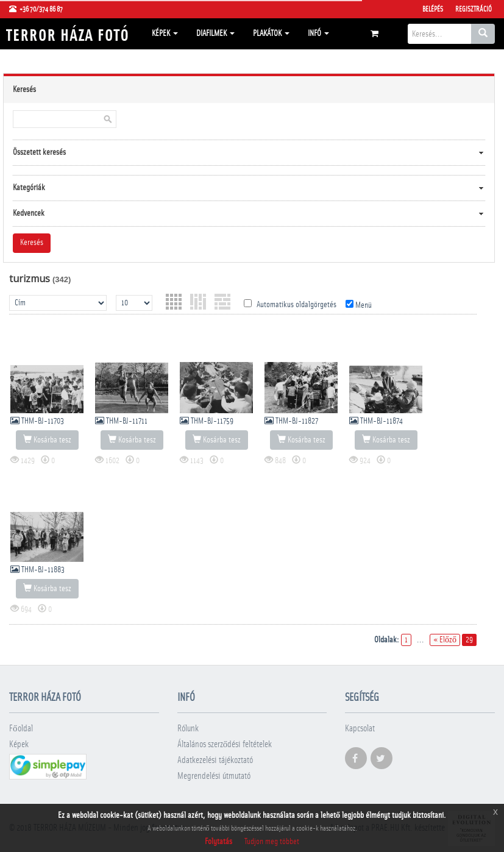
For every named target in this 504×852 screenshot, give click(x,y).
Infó (318, 34)
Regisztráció (474, 9)
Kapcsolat (360, 729)
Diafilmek (215, 34)
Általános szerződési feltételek (225, 744)
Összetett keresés (39, 152)
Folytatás (218, 842)
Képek (165, 34)
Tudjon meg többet (272, 842)
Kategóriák (29, 188)
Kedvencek (29, 213)
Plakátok (271, 34)
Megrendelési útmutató (214, 776)
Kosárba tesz (47, 439)
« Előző (445, 640)
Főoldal (21, 729)
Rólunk (188, 729)
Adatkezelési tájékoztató (215, 760)
